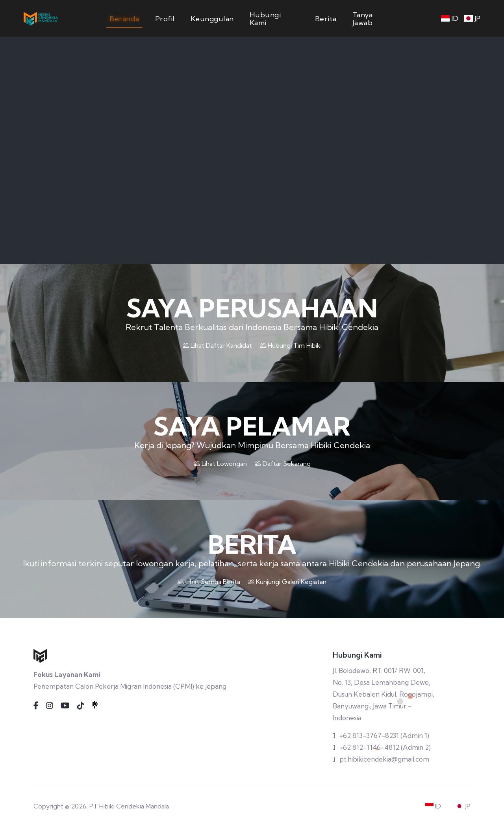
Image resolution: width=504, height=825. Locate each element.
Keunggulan (212, 19)
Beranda (124, 19)
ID (450, 18)
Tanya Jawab (363, 19)
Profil (165, 19)
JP (472, 18)
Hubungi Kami (265, 19)
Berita (326, 19)
